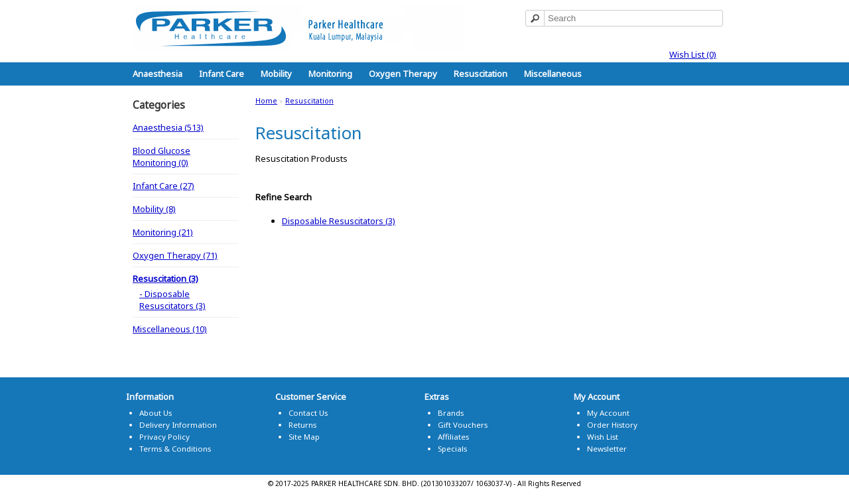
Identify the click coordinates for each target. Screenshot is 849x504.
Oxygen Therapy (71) (175, 255)
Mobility (276, 74)
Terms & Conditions (175, 449)
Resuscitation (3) (165, 279)
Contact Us (308, 413)
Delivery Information (178, 425)
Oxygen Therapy (403, 74)
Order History (612, 425)
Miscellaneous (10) (170, 329)
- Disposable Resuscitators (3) (172, 300)
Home (266, 100)
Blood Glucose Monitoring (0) (162, 157)
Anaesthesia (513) (168, 127)
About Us (156, 413)
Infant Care (222, 74)
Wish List (603, 437)
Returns (302, 425)
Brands (451, 413)
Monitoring (330, 74)
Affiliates (453, 437)
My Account (608, 413)
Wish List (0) (693, 54)
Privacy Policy (164, 437)
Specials (452, 449)
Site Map (304, 437)
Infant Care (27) (163, 186)
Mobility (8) (154, 209)
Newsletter (607, 449)
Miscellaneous (553, 74)
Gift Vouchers (463, 425)
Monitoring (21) (163, 232)
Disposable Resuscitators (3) (339, 221)
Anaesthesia (158, 74)
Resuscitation (481, 74)
